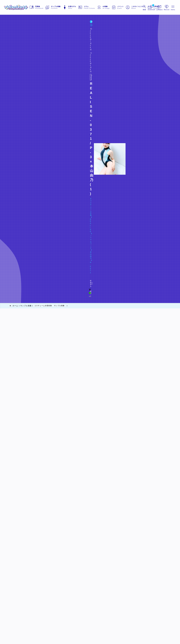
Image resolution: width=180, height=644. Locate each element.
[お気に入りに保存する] (14, 47)
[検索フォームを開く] (139, 7)
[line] (129, 47)
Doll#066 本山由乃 (21, 42)
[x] (126, 47)
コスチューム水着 (19, 37)
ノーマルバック (48, 37)
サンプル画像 (15, 27)
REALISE (34, 37)
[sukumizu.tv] (21, 7)
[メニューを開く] (154, 7)
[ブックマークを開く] (147, 7)
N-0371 (72, 37)
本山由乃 (62, 37)
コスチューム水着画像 (31, 27)
